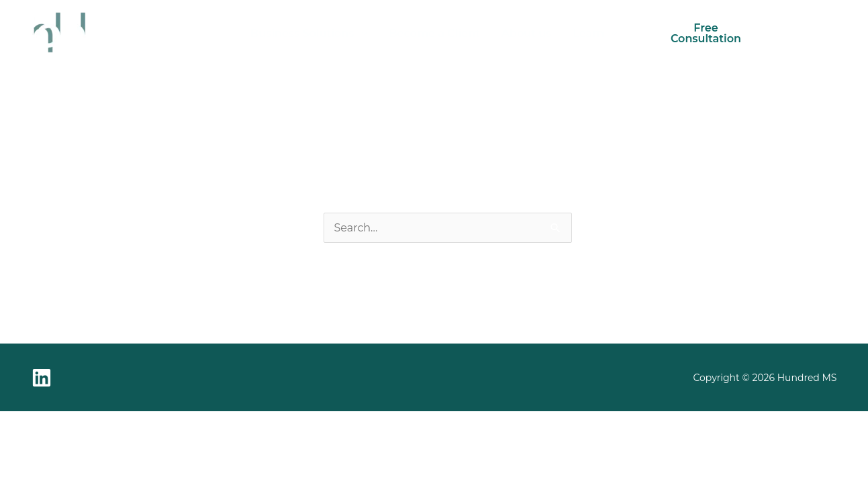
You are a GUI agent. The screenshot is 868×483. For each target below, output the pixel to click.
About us (527, 33)
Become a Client (435, 33)
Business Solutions (302, 33)
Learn (589, 33)
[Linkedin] (42, 378)
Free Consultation (706, 33)
